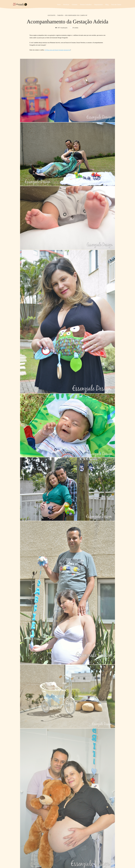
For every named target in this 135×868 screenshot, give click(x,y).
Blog (107, 5)
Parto (59, 5)
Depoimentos (98, 5)
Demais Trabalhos (86, 5)
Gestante (75, 5)
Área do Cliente (116, 5)
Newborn (66, 5)
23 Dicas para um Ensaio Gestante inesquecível (58, 50)
